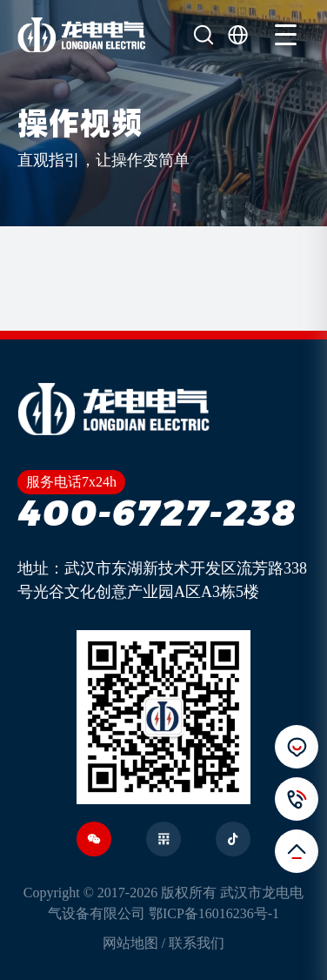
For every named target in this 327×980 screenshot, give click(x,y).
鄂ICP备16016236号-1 (214, 913)
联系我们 (197, 943)
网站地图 (130, 943)
